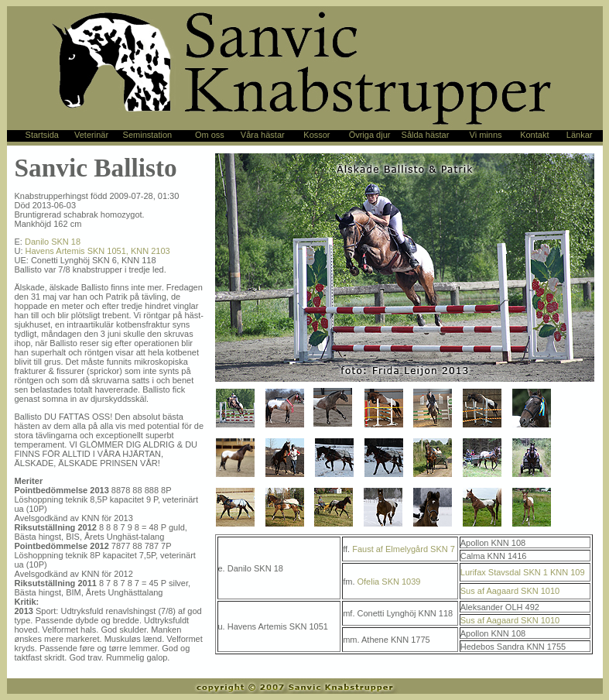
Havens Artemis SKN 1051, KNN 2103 (98, 251)
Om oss (210, 135)
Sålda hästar (426, 135)
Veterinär (91, 135)
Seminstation (148, 135)
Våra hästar (263, 135)
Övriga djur (370, 135)
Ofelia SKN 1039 (389, 582)
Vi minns (486, 135)
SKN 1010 (540, 591)
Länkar (580, 135)
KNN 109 (568, 572)
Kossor (316, 135)
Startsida (42, 135)
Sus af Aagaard (489, 591)
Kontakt (534, 135)
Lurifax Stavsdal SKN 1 (504, 572)
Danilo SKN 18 (53, 242)
